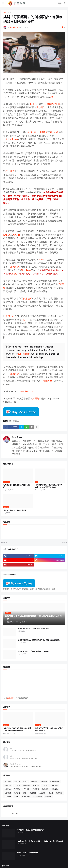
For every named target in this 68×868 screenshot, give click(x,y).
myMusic (17, 235)
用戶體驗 (26, 789)
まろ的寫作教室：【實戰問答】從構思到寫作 (33, 651)
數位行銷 (36, 785)
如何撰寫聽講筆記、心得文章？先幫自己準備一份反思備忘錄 (39, 640)
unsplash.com (27, 391)
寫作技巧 (44, 782)
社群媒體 (55, 789)
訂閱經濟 (14, 267)
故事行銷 (26, 785)
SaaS (15, 274)
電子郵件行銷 (37, 797)
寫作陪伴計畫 (55, 782)
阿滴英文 (43, 132)
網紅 (52, 97)
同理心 (26, 782)
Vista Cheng (17, 437)
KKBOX (7, 235)
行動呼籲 (59, 793)
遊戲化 (16, 797)
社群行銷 (17, 793)
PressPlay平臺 (53, 104)
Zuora (42, 260)
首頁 (5, 13)
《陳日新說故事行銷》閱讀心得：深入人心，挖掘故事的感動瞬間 (17, 729)
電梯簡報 (48, 797)
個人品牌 (8, 782)
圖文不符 (54, 132)
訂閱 (10, 13)
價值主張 (17, 782)
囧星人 (34, 104)
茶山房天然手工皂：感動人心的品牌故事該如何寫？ (49, 729)
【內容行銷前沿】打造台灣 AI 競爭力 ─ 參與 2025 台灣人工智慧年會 (50, 486)
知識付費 (45, 789)
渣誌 (23, 320)
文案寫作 (45, 785)
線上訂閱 (10, 171)
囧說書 (40, 107)
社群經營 (8, 793)
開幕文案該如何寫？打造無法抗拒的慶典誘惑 (33, 629)
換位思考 (17, 785)
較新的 (5, 542)
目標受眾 (36, 789)
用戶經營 (17, 789)
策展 (25, 793)
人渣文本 (32, 132)
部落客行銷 (26, 797)
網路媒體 (33, 793)
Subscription (12, 139)
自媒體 (51, 793)
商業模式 (28, 299)
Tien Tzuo (26, 270)
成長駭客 (8, 785)
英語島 (36, 398)
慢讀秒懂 (10, 698)
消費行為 (8, 789)
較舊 (64, 542)
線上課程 (42, 793)
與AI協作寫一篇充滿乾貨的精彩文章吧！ (17, 486)
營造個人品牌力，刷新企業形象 (15, 510)
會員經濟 (55, 785)
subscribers (24, 354)
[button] (3, 3)
